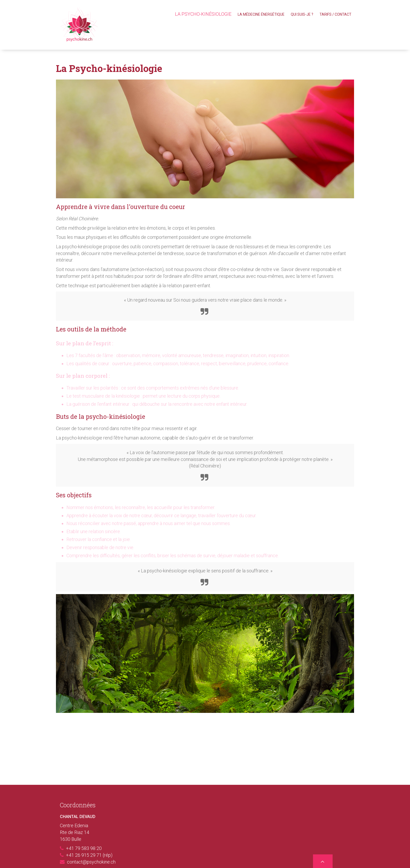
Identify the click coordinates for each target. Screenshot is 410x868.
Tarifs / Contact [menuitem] (335, 14)
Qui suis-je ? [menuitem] (302, 14)
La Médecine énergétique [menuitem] (261, 14)
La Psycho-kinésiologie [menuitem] (203, 14)
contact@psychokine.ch (91, 862)
